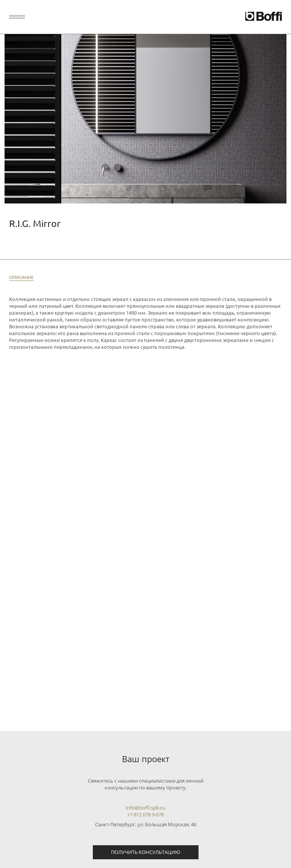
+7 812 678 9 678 (145, 814)
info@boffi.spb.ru (145, 808)
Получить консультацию (146, 852)
